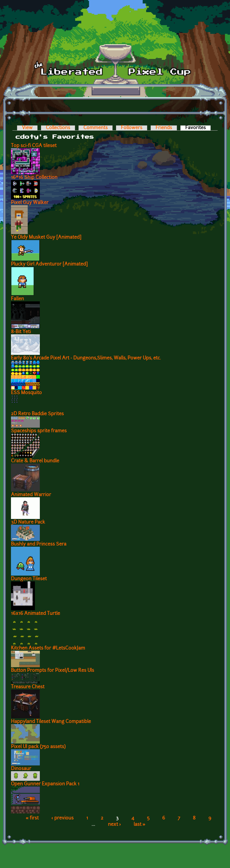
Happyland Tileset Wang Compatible (51, 722)
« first (32, 818)
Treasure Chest (28, 687)
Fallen (17, 299)
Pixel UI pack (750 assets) (38, 747)
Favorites (198, 128)
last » (140, 825)
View (27, 128)
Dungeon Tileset (29, 579)
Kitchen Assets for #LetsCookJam (48, 648)
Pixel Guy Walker (30, 203)
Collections (58, 128)
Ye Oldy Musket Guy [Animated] (46, 238)
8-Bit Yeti (21, 332)
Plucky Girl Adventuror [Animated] (49, 264)
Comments (96, 128)
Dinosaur (21, 769)
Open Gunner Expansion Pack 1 (45, 784)
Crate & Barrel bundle (35, 461)
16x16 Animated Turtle (35, 614)
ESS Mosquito (26, 393)
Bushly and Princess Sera (39, 544)
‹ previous (62, 818)
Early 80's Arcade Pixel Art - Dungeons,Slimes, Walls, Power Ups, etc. (86, 358)
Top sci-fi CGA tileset (34, 146)
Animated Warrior (31, 495)
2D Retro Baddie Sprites (37, 414)
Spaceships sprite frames (39, 431)
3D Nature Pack (28, 522)
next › (114, 825)
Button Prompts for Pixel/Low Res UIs (53, 671)
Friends (164, 128)
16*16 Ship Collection (34, 178)
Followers (132, 128)
